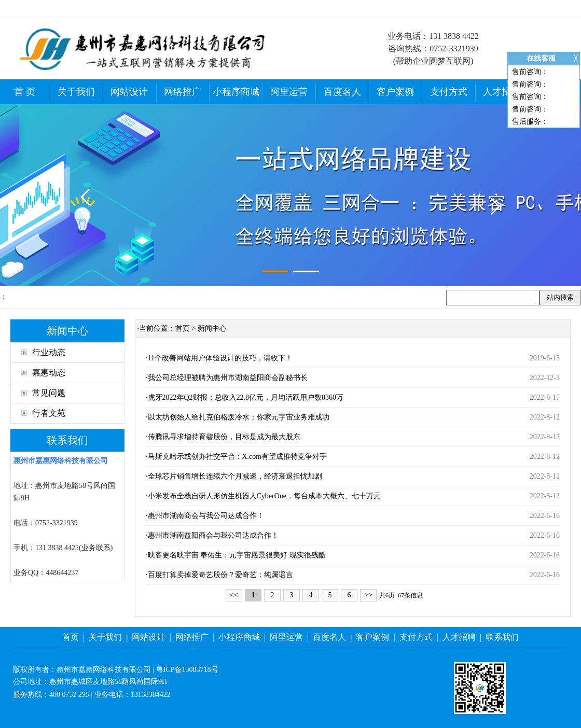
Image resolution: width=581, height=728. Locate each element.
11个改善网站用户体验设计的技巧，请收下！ (220, 358)
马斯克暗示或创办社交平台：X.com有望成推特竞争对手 (238, 457)
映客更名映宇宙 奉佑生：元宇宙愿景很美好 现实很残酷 (237, 555)
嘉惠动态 (43, 373)
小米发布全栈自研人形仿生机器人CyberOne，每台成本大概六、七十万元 (265, 496)
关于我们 (76, 92)
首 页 (25, 92)
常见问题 (43, 393)
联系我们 (502, 637)
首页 (183, 328)
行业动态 (43, 352)
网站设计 (129, 92)
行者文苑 (43, 413)
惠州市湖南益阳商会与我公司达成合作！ (213, 535)
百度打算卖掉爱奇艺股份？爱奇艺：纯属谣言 (220, 575)
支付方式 (449, 92)
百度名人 (342, 92)
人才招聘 (502, 92)
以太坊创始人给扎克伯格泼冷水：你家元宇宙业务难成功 (239, 417)
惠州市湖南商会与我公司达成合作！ (206, 516)
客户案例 (395, 92)
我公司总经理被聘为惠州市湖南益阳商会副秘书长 (228, 378)
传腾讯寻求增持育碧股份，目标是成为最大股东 (224, 437)
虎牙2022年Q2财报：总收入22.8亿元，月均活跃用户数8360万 (246, 397)
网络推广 (183, 92)
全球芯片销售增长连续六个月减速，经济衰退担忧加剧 (235, 476)
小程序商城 (236, 92)
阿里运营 (289, 92)
